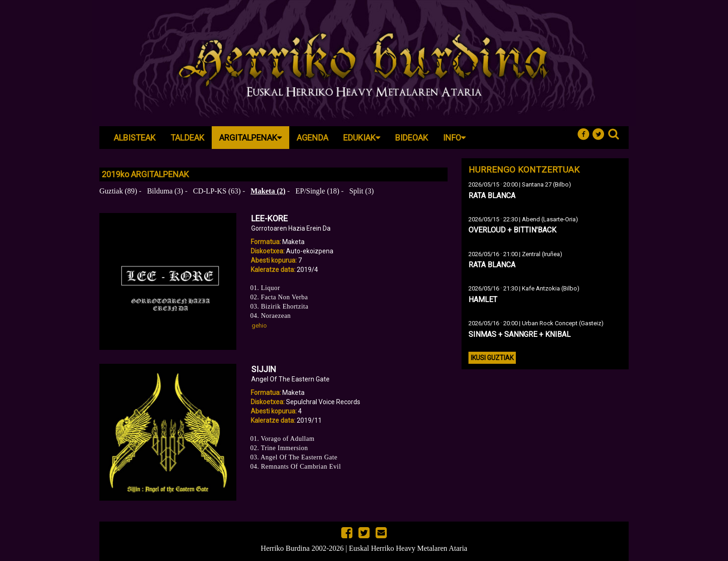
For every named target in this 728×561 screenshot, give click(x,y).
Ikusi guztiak (492, 358)
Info (454, 138)
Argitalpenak (250, 138)
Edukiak (362, 138)
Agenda (312, 138)
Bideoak (412, 138)
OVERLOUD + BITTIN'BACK (512, 230)
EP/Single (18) (317, 191)
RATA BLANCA (492, 196)
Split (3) (361, 191)
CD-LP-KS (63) (217, 191)
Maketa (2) (268, 191)
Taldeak (187, 138)
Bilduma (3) (165, 191)
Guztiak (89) (118, 191)
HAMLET (483, 300)
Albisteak (135, 138)
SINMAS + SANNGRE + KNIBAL (520, 334)
